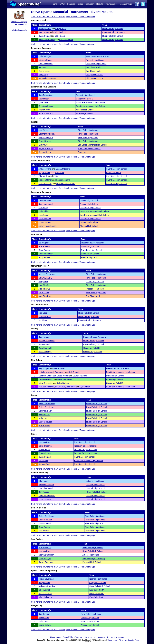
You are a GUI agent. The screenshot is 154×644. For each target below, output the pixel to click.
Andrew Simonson (47, 274)
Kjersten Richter (46, 64)
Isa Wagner (44, 243)
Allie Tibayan (44, 289)
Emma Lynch (44, 71)
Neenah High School (89, 204)
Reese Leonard (63, 180)
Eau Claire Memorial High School (91, 102)
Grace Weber (44, 246)
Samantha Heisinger (48, 78)
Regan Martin (44, 173)
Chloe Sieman (45, 222)
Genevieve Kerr (66, 40)
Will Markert (44, 618)
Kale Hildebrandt (46, 204)
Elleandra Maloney (47, 40)
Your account (111, 4)
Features (71, 4)
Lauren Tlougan (45, 422)
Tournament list (20, 24)
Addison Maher (45, 180)
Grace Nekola (45, 141)
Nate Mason (44, 99)
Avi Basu (42, 67)
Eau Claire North (93, 67)
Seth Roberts (74, 372)
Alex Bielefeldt (45, 296)
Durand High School (89, 200)
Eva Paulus (44, 145)
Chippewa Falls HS (94, 75)
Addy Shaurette (45, 383)
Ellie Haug (43, 481)
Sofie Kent (59, 173)
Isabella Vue (44, 372)
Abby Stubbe (44, 257)
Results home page (19, 22)
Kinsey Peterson (46, 562)
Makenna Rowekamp (66, 184)
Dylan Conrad (45, 36)
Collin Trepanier (45, 446)
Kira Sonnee (44, 614)
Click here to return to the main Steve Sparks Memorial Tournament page (63, 16)
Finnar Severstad (46, 579)
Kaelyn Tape (61, 29)
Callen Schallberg (46, 407)
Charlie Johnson (46, 106)
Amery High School (84, 113)
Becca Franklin (45, 594)
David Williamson (65, 379)
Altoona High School (85, 110)
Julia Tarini (43, 215)
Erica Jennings (45, 352)
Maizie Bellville (45, 625)
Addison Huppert (46, 60)
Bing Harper (44, 32)
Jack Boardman (57, 372)
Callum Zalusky (45, 184)
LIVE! (62, 4)
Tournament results (84, 637)
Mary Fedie (43, 281)
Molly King (43, 75)
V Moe (56, 176)
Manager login (126, 4)
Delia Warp (43, 621)
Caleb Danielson (46, 379)
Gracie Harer (44, 425)
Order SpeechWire (65, 637)
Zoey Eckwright (45, 348)
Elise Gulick (44, 176)
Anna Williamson (46, 113)
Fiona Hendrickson (47, 496)
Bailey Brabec (63, 383)
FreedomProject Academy (114, 32)
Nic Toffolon (44, 292)
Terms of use (112, 640)
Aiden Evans (44, 414)
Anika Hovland (45, 169)
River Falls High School (113, 29)
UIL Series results (19, 30)
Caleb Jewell (44, 590)
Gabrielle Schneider (47, 376)
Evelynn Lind (44, 583)
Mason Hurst (59, 368)
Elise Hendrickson (46, 485)
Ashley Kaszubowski (48, 226)
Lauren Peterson (46, 200)
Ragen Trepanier (46, 148)
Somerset (82, 152)
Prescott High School (95, 60)
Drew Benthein (45, 499)
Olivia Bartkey (45, 219)
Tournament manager (116, 637)
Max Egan (43, 313)
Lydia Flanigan (60, 32)
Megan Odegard (46, 138)
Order (80, 4)
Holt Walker (44, 531)
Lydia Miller (43, 102)
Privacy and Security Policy (129, 640)
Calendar (90, 4)
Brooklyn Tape (45, 29)
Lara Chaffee (44, 285)
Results (100, 4)
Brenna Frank (45, 344)
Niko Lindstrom (45, 597)
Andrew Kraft (44, 110)
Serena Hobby (45, 152)
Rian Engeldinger (46, 95)
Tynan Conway (45, 453)
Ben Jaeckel (44, 492)
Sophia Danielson (46, 555)
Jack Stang (60, 36)
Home (54, 4)
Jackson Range (45, 442)
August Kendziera (46, 387)
